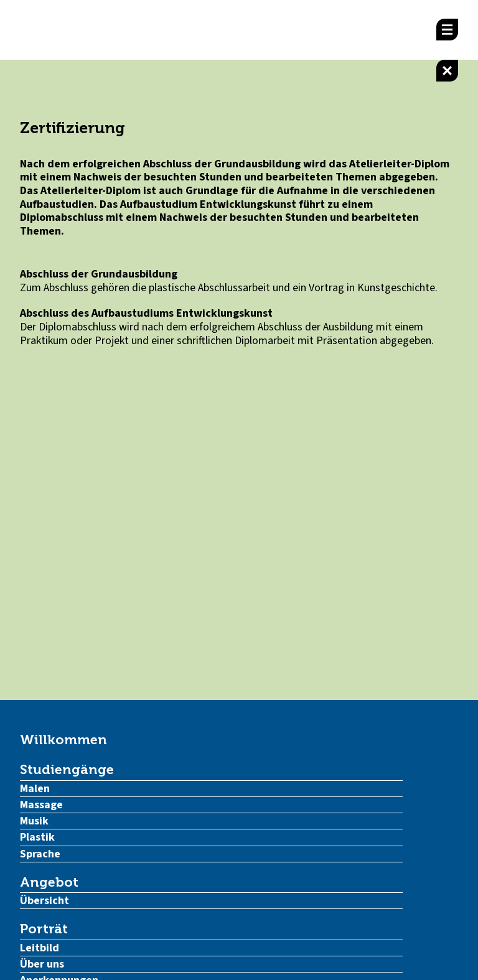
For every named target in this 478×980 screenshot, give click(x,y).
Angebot (49, 882)
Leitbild (40, 948)
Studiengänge (67, 769)
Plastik (37, 837)
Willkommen (63, 740)
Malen (35, 789)
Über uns (42, 964)
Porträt (44, 929)
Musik (34, 821)
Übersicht (45, 901)
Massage (41, 805)
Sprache (40, 854)
